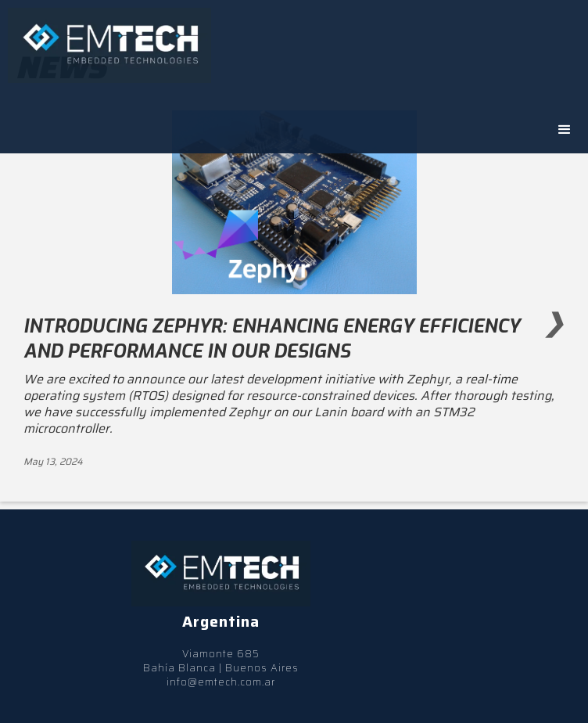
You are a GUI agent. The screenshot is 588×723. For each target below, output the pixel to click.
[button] (565, 130)
